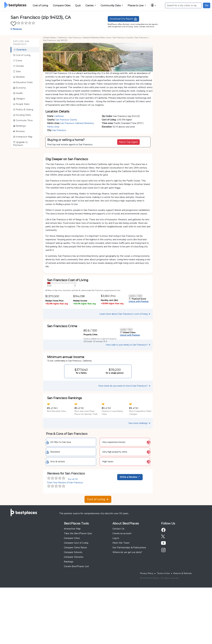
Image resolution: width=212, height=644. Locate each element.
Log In (116, 591)
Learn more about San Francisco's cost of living (125, 367)
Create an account (122, 586)
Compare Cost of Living (76, 596)
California (62, 38)
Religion (19, 99)
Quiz (78, 6)
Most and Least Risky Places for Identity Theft (86, 466)
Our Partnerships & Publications (129, 600)
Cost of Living (40, 6)
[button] (153, 6)
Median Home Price (54, 354)
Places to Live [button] (136, 6)
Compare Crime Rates (75, 600)
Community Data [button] (111, 6)
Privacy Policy (147, 626)
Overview (20, 50)
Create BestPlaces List (76, 619)
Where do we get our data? (127, 605)
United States (49, 38)
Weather (19, 77)
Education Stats (23, 82)
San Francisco (141, 38)
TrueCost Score (137, 352)
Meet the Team (121, 596)
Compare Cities (62, 6)
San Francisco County (123, 38)
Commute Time (23, 120)
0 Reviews (16, 29)
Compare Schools (73, 605)
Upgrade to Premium (20, 144)
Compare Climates (74, 610)
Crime (18, 61)
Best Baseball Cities (57, 464)
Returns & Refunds (183, 626)
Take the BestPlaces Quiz (78, 586)
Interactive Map (23, 137)
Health (18, 93)
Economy (20, 88)
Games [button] (90, 6)
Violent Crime (128, 385)
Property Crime (90, 388)
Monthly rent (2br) (109, 353)
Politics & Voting (23, 110)
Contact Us (118, 582)
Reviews (19, 131)
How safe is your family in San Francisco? (128, 398)
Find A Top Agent (128, 142)
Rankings (19, 126)
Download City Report (123, 19)
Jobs (17, 71)
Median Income (80, 354)
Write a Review (130, 530)
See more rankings (139, 476)
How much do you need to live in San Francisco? (124, 439)
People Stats (21, 104)
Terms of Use (163, 626)
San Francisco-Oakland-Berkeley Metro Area (90, 38)
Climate (19, 66)
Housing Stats (22, 115)
